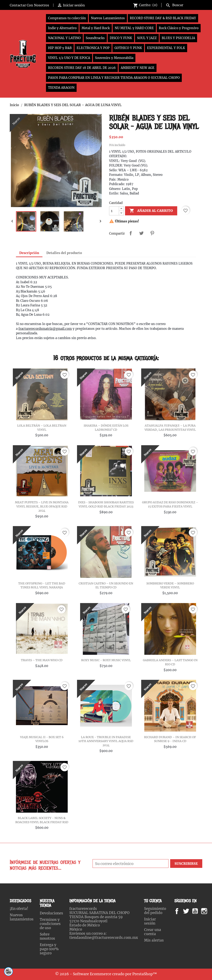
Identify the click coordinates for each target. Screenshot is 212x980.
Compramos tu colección (67, 18)
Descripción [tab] (29, 253)
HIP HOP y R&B (60, 48)
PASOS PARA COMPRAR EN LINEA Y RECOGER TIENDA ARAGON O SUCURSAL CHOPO (114, 78)
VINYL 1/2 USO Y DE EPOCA (69, 58)
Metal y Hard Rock (96, 28)
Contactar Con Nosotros (29, 5)
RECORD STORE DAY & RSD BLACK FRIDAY (163, 18)
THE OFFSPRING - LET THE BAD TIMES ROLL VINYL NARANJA (42, 585)
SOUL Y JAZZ (147, 38)
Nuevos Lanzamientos (108, 18)
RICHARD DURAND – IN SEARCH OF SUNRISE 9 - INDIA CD (170, 739)
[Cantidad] (114, 211)
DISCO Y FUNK (121, 38)
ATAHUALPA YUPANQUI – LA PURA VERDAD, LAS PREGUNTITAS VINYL (170, 428)
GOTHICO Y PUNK (128, 48)
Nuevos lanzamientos (22, 917)
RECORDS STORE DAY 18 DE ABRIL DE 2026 (82, 68)
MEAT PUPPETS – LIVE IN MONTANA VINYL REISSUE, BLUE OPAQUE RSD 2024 (42, 506)
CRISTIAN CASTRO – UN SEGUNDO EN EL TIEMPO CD (106, 585)
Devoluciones (51, 913)
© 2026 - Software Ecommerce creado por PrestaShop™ (106, 974)
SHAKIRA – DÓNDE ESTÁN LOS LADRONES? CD (106, 428)
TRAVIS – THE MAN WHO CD (42, 660)
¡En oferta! (19, 909)
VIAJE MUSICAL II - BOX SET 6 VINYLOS (42, 739)
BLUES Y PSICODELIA (178, 38)
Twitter (188, 911)
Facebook (181, 911)
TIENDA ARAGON (61, 88)
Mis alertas (154, 940)
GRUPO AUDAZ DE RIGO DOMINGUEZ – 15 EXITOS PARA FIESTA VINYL (170, 504)
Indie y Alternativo (62, 28)
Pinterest (152, 233)
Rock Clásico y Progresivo (179, 28)
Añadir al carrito (151, 211)
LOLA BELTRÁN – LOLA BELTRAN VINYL (42, 428)
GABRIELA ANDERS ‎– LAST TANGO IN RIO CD (170, 662)
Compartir (131, 233)
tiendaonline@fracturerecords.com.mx (104, 938)
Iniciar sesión (150, 921)
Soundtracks (95, 38)
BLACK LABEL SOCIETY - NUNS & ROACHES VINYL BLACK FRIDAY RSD (42, 820)
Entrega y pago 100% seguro (49, 949)
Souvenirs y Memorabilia (114, 58)
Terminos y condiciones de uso (50, 924)
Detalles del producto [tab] (64, 253)
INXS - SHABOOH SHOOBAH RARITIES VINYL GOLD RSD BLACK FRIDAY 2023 (106, 504)
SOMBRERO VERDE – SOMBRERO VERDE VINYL (170, 585)
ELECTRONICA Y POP (93, 48)
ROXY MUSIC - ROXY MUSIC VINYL (106, 660)
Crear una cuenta (153, 932)
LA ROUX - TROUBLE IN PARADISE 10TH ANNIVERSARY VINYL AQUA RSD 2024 (106, 741)
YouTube (199, 911)
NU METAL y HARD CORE (134, 28)
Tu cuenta (153, 901)
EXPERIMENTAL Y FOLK (166, 48)
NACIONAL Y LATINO (64, 38)
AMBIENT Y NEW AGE (138, 68)
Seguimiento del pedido (155, 911)
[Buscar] (183, 5)
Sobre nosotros (47, 936)
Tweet (141, 233)
